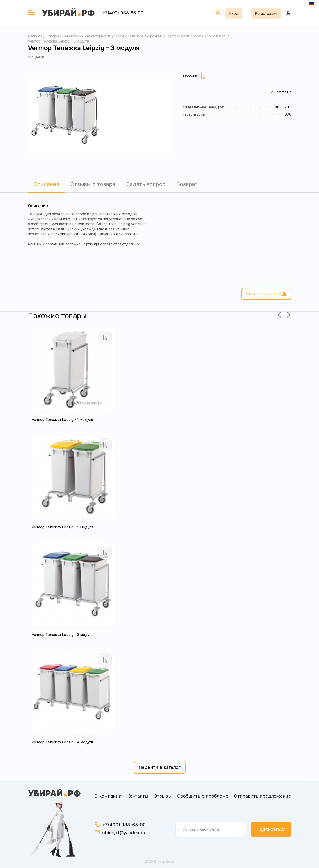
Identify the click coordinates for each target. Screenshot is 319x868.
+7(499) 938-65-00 (123, 13)
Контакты (138, 796)
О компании (108, 796)
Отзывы (163, 796)
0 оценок (36, 57)
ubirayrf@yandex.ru (124, 833)
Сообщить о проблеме (203, 796)
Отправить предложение (262, 796)
